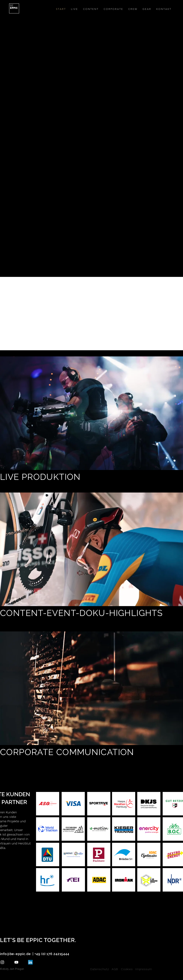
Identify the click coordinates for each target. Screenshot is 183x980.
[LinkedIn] (30, 962)
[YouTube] (16, 962)
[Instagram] (2, 962)
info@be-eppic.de (15, 954)
